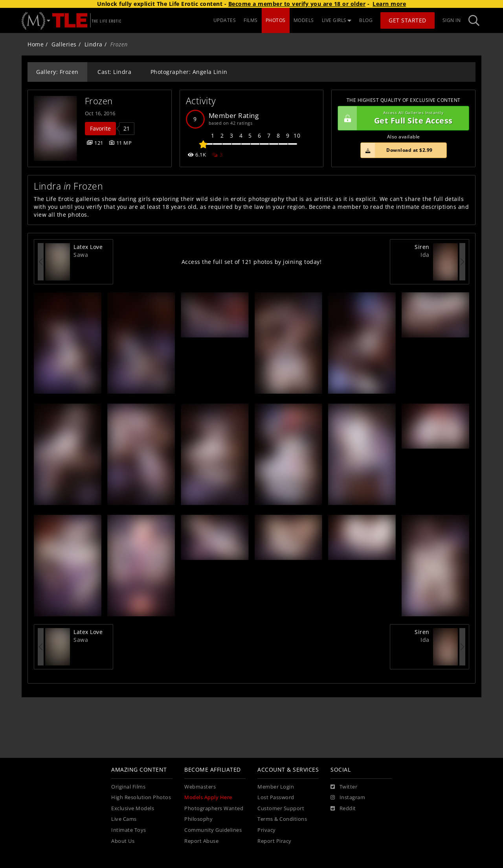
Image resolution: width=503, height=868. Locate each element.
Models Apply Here (208, 797)
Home (36, 44)
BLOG (366, 20)
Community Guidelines (213, 830)
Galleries (64, 44)
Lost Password (276, 797)
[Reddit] (343, 809)
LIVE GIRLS (337, 20)
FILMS (251, 20)
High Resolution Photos (141, 797)
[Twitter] (344, 787)
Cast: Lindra (114, 72)
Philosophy (198, 819)
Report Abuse (201, 841)
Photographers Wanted (214, 808)
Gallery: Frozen (57, 72)
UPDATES (225, 20)
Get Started (408, 20)
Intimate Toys (129, 830)
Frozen (99, 101)
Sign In (452, 20)
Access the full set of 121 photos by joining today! (252, 262)
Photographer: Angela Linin (189, 72)
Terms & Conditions (282, 819)
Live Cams (124, 819)
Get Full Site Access (401, 118)
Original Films (128, 787)
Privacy (267, 830)
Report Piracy (274, 841)
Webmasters (200, 787)
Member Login (276, 787)
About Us (123, 841)
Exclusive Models (133, 808)
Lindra (94, 44)
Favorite (100, 128)
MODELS (304, 20)
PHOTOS (276, 20)
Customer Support (281, 808)
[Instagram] (348, 798)
